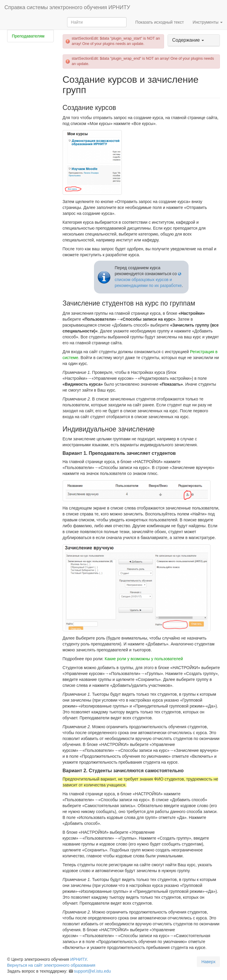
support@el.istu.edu (92, 971)
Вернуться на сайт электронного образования (51, 965)
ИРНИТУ (78, 959)
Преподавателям (28, 36)
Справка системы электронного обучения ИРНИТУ (67, 7)
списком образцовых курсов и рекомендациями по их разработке (148, 283)
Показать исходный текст (160, 22)
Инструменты (208, 22)
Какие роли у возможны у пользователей (144, 659)
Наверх (208, 962)
